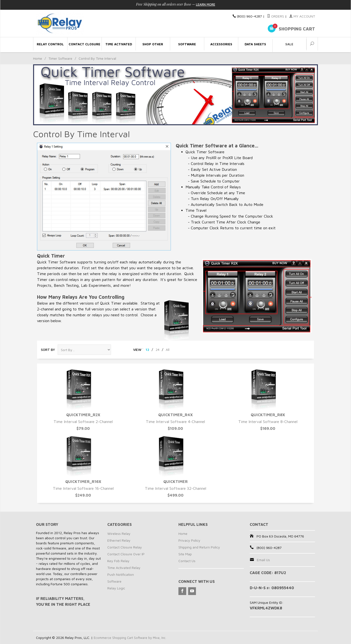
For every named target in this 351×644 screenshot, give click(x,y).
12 (147, 350)
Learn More (205, 4)
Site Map (185, 554)
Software (114, 581)
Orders (276, 16)
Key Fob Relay (118, 561)
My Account (302, 16)
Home (38, 58)
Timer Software (60, 58)
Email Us (263, 560)
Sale (289, 44)
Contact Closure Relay (125, 547)
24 (157, 350)
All (168, 350)
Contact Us (187, 561)
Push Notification (121, 574)
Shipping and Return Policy (199, 547)
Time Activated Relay (124, 568)
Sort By (48, 350)
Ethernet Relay (119, 540)
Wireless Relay (119, 533)
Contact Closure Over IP (126, 554)
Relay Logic (116, 588)
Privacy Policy (189, 540)
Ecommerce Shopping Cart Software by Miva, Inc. (132, 638)
